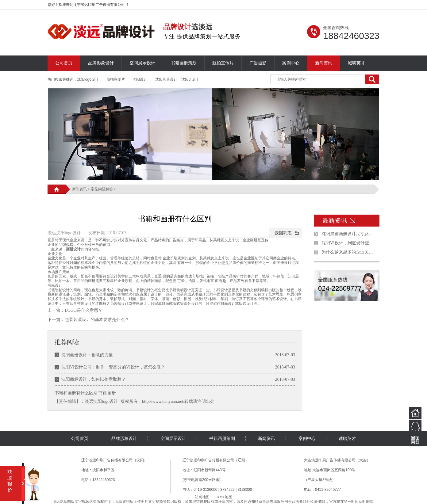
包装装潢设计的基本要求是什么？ (97, 320)
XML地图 (225, 497)
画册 (112, 393)
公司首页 (64, 63)
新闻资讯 (324, 63)
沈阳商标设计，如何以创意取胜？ (94, 379)
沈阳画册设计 (166, 79)
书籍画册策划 (184, 63)
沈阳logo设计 (88, 79)
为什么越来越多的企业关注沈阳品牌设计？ (349, 252)
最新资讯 (335, 220)
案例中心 (291, 63)
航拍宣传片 (223, 63)
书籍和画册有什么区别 (76, 393)
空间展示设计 (142, 63)
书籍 (102, 393)
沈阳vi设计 (190, 79)
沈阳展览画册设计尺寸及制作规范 (349, 234)
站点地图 (202, 497)
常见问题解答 (102, 189)
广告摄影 (258, 63)
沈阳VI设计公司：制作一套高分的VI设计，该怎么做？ (113, 367)
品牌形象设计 (101, 63)
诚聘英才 (356, 63)
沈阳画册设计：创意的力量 (87, 355)
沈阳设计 (140, 79)
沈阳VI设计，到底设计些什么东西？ (349, 243)
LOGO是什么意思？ (84, 310)
